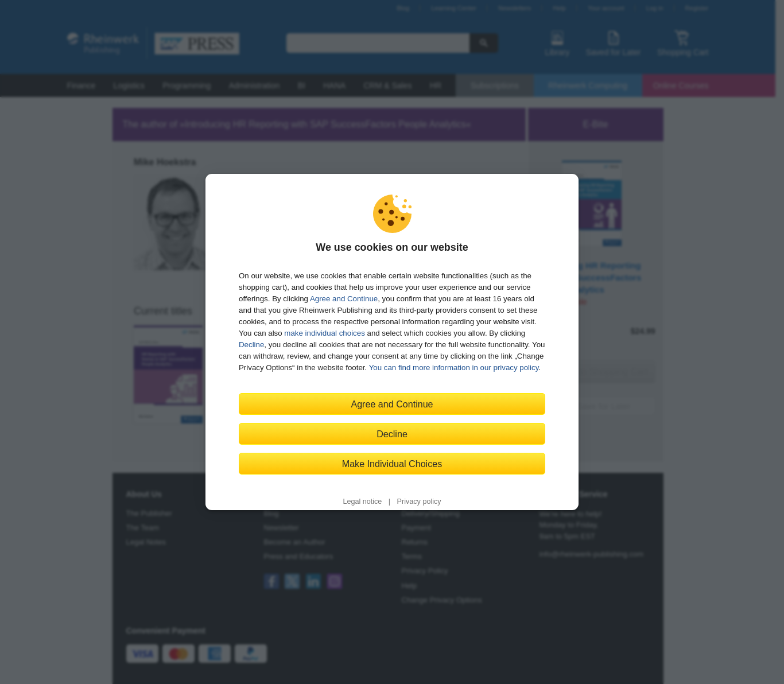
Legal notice (362, 502)
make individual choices (324, 333)
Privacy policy (419, 502)
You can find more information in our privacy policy (454, 368)
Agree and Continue (344, 299)
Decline (251, 345)
